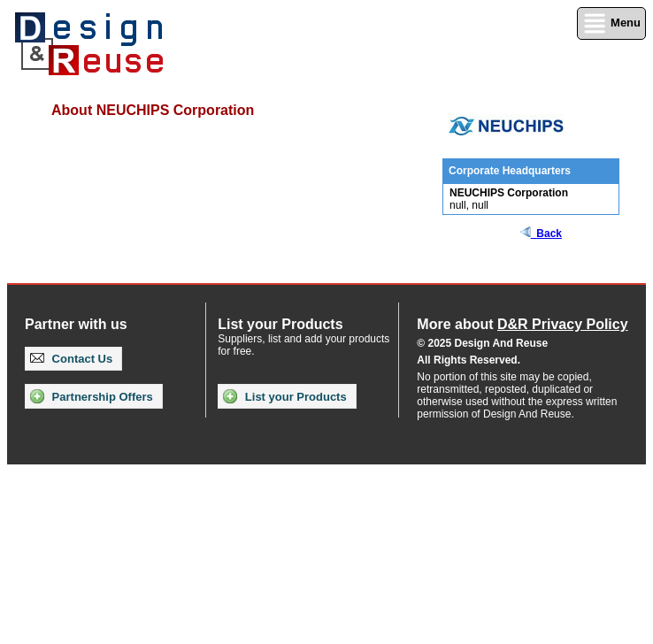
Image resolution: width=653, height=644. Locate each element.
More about (522, 324)
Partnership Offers (92, 396)
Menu (611, 23)
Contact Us (71, 359)
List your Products (284, 396)
